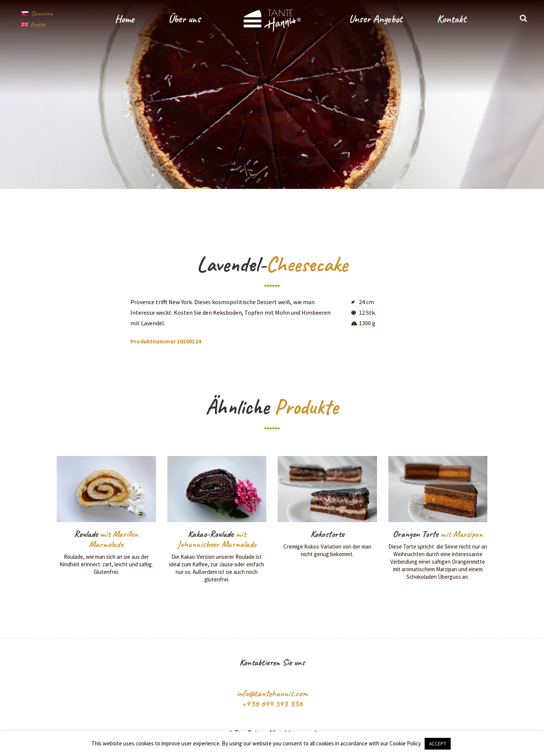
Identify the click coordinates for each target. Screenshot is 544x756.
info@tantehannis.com (272, 693)
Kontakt (451, 19)
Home (124, 19)
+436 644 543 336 (272, 703)
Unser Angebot (376, 19)
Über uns (185, 19)
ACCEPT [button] (438, 744)
